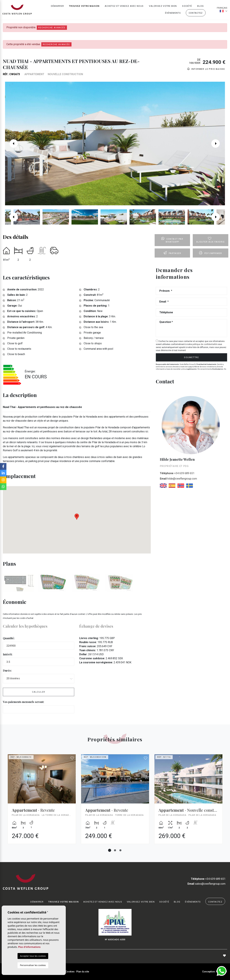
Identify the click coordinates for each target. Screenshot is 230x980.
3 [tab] (120, 850)
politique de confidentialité (205, 344)
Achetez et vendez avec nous (124, 6)
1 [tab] (110, 850)
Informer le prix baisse (206, 69)
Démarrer (57, 6)
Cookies (70, 972)
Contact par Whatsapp (172, 240)
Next (218, 144)
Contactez (196, 13)
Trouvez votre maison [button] (84, 6)
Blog (200, 6)
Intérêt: (8, 654)
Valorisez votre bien (163, 6)
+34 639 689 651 (177, 473)
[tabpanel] (42, 802)
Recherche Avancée (52, 28)
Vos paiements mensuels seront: (23, 702)
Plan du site (83, 972)
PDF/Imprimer (211, 253)
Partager (172, 253)
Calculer (39, 692)
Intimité (60, 972)
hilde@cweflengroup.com (178, 479)
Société (187, 6)
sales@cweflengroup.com (206, 884)
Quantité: (9, 638)
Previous (12, 144)
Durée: (7, 670)
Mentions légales (44, 972)
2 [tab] (115, 850)
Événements (173, 13)
